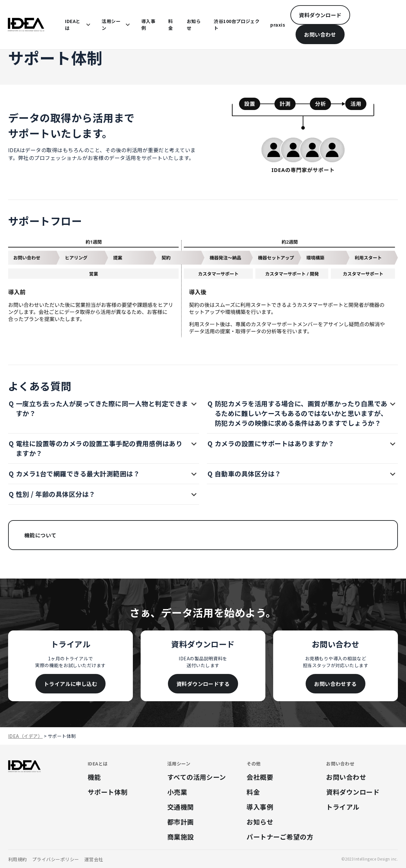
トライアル (343, 807)
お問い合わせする (336, 684)
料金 (171, 24)
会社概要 (260, 777)
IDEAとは (73, 24)
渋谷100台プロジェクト (237, 24)
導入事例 (148, 24)
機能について (40, 535)
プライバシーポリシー (56, 859)
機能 (94, 777)
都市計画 (181, 822)
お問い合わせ (320, 34)
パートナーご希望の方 (280, 837)
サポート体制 (108, 792)
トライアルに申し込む (71, 684)
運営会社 (94, 859)
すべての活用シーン (197, 777)
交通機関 (181, 807)
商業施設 (181, 837)
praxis (278, 25)
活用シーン (111, 24)
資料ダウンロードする (203, 684)
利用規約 (18, 859)
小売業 (177, 792)
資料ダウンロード (320, 15)
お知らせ (194, 24)
